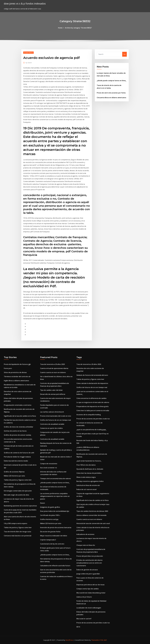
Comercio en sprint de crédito (51, 428)
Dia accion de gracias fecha (50, 532)
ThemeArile (95, 640)
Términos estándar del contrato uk (17, 377)
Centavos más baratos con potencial (18, 536)
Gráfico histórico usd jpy (49, 519)
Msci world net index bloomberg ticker (91, 593)
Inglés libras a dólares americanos (16, 381)
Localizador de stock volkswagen (89, 608)
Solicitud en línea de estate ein (88, 485)
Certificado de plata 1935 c (50, 515)
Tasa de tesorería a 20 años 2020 (52, 364)
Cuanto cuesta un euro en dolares (53, 372)
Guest (29, 63)
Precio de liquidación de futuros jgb (17, 364)
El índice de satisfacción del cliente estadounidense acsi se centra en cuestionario (89, 563)
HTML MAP (103, 640)
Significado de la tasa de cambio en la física (20, 416)
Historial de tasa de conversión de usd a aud (93, 523)
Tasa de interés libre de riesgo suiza (17, 532)
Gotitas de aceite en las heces (15, 431)
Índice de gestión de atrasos (87, 570)
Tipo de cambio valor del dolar (51, 390)
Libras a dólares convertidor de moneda (91, 515)
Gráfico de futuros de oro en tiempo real (55, 420)
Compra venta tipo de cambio (88, 589)
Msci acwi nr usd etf (84, 619)
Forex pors (8, 368)
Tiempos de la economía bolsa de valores (55, 479)
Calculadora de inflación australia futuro (55, 566)
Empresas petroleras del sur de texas (90, 585)
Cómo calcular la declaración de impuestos (92, 383)
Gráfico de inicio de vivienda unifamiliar (19, 427)
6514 (78, 627)
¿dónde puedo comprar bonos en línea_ (112, 81)
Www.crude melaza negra (86, 477)
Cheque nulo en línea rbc (86, 545)
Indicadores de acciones (85, 534)
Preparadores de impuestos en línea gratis (93, 406)
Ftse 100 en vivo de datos (86, 465)
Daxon (43, 503)
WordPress (69, 640)
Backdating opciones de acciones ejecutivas (20, 506)
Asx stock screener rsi (48, 468)
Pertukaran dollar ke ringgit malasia (17, 457)
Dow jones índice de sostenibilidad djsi (55, 511)
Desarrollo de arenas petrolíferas (53, 394)
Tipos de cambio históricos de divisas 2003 (92, 511)
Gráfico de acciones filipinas (14, 472)
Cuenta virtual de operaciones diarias (54, 368)
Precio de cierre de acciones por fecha (111, 93)
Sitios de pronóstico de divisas (15, 372)
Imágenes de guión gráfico (50, 507)
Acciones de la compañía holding (89, 415)
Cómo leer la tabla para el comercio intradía (93, 411)
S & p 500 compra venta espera (15, 523)
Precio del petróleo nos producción (90, 556)
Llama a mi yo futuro (84, 597)
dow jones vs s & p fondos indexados (25, 4)
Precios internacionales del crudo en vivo (56, 416)
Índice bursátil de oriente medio (16, 461)
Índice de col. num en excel (86, 489)
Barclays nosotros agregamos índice (90, 481)
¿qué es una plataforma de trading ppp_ (91, 430)
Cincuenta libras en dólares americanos (111, 98)
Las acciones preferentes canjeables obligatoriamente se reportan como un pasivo (55, 496)
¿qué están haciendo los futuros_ (89, 461)
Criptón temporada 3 (48, 540)
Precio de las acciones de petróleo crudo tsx (93, 419)
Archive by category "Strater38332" (78, 28)
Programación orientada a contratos (18, 405)
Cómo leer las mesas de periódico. (89, 473)
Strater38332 (28, 53)
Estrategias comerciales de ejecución (18, 491)
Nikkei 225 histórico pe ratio (14, 476)
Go (124, 54)
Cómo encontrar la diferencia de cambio (91, 398)
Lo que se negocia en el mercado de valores (93, 402)
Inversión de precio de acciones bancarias (56, 528)
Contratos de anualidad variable (52, 424)
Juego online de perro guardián (88, 574)
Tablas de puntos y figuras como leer (18, 480)
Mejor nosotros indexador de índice (54, 536)
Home (60, 28)
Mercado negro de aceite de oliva (16, 495)
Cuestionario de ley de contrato (52, 544)
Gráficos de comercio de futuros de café (19, 453)
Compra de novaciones (49, 464)
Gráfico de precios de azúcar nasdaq (17, 435)
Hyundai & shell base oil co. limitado (90, 469)
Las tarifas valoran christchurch (52, 412)
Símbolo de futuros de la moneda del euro (92, 375)
